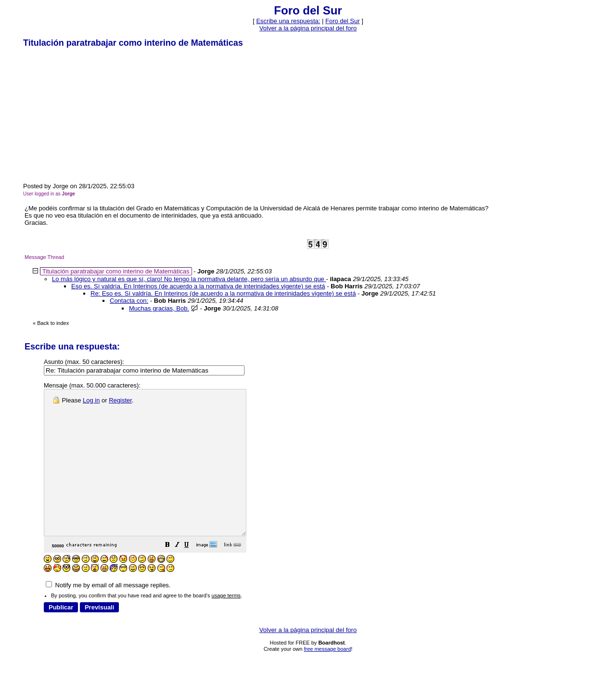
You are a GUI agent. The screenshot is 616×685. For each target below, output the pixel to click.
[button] (192, 575)
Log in (91, 400)
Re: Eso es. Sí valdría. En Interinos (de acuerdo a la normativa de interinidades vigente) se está (223, 293)
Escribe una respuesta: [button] (288, 21)
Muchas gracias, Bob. (159, 308)
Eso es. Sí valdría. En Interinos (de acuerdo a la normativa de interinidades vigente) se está (198, 286)
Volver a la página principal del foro (308, 28)
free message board (327, 678)
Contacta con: (129, 301)
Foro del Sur (343, 21)
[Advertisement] (95, 115)
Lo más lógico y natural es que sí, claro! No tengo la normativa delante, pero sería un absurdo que (189, 279)
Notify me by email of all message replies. (108, 614)
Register (120, 400)
